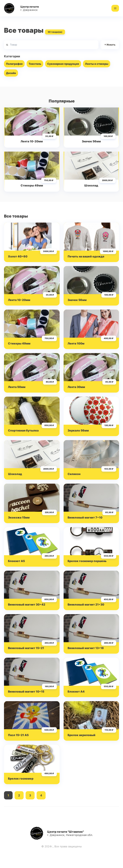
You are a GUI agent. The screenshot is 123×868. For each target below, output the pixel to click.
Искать (110, 45)
